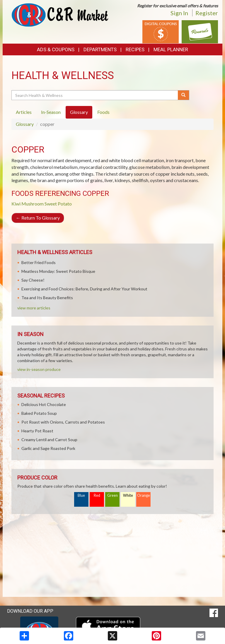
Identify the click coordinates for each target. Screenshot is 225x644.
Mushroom (33, 204)
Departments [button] (100, 49)
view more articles (34, 308)
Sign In (179, 13)
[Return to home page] (60, 14)
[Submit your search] (184, 95)
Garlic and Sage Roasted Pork (48, 448)
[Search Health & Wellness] (95, 95)
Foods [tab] (103, 112)
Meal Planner (171, 49)
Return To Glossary (38, 218)
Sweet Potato (58, 204)
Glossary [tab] (79, 112)
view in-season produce (39, 369)
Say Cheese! (33, 280)
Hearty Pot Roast (37, 431)
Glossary (25, 124)
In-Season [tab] (51, 112)
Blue (81, 495)
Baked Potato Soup (39, 413)
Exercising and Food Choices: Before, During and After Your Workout (84, 289)
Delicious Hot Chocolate (44, 404)
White (128, 495)
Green (112, 495)
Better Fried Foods (39, 262)
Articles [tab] (24, 112)
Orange (144, 495)
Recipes (135, 49)
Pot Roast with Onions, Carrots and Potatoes (63, 422)
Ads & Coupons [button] (56, 49)
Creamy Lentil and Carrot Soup (49, 440)
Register (207, 13)
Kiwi (16, 204)
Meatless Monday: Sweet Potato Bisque (58, 271)
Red (97, 495)
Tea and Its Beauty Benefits (47, 298)
